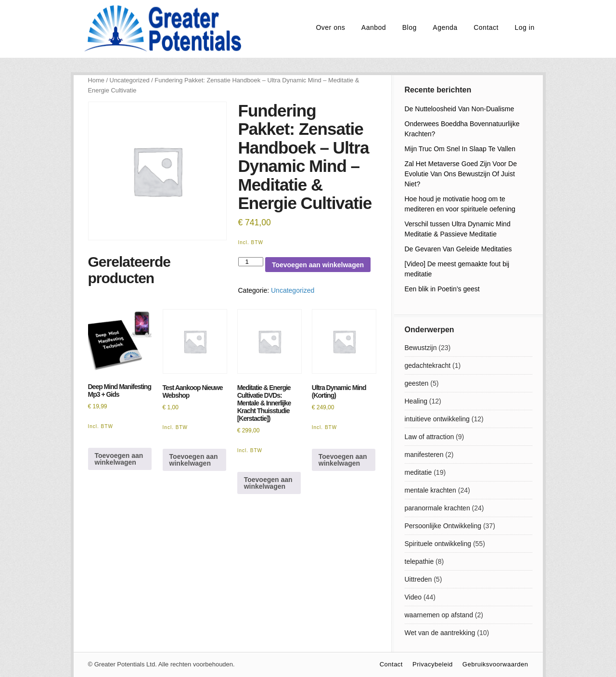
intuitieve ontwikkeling (437, 419)
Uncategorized (130, 80)
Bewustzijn (421, 348)
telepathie (419, 561)
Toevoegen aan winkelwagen (318, 265)
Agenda (445, 27)
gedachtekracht (428, 365)
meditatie (418, 472)
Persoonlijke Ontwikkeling (443, 526)
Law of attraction (430, 437)
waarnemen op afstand (439, 615)
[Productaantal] (251, 262)
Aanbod (374, 27)
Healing (416, 401)
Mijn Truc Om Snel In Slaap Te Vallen (460, 149)
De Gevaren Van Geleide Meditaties (458, 249)
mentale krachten (430, 490)
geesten (417, 383)
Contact (486, 27)
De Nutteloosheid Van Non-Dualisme (460, 109)
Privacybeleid (433, 664)
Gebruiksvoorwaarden (495, 664)
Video (413, 597)
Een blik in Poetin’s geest (442, 289)
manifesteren (424, 455)
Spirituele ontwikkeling (438, 544)
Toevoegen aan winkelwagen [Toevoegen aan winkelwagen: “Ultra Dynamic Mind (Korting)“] (343, 460)
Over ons (330, 27)
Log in (525, 27)
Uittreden (418, 579)
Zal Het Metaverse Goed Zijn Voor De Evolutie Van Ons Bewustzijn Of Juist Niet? (461, 174)
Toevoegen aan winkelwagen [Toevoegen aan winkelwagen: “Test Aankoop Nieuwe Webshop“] (194, 460)
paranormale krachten (437, 508)
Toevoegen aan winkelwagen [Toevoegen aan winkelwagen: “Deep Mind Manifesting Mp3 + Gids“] (119, 459)
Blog (410, 27)
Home (96, 80)
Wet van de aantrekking (440, 633)
